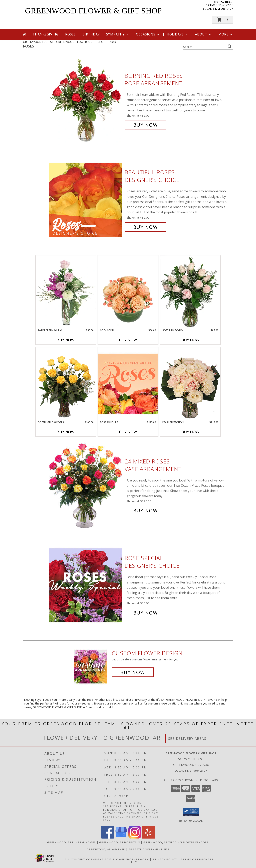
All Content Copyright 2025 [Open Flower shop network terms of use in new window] (88, 859)
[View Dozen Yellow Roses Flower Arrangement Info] (66, 384)
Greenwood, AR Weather (106, 849)
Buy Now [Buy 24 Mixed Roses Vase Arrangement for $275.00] (145, 510)
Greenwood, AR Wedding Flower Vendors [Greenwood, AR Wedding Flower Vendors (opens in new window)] (176, 842)
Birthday (91, 34)
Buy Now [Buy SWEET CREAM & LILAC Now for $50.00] (66, 340)
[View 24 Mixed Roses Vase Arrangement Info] (86, 486)
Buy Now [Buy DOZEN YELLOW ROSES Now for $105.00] (66, 432)
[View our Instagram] (135, 837)
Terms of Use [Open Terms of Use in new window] (140, 862)
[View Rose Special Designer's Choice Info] (86, 585)
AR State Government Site (149, 849)
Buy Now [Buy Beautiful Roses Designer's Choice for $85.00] (145, 227)
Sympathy (118, 34)
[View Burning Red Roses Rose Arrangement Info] (86, 100)
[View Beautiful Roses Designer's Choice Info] (86, 200)
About (203, 34)
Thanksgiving (46, 34)
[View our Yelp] (148, 837)
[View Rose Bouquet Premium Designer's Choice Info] (128, 384)
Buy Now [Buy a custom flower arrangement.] (133, 672)
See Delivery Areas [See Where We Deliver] (187, 738)
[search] (230, 46)
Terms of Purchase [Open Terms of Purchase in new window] (197, 859)
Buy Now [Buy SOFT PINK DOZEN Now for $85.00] (190, 340)
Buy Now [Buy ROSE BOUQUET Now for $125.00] (128, 432)
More (226, 34)
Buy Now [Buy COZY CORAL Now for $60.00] (128, 340)
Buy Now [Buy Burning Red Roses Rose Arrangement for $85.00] (145, 125)
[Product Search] (204, 47)
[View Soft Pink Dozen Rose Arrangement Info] (190, 292)
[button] (222, 20)
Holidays (178, 34)
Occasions (148, 34)
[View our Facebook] (108, 837)
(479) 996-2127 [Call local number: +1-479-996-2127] (223, 9)
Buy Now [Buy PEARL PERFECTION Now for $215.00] (190, 432)
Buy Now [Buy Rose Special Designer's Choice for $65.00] (145, 613)
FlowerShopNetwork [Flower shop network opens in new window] (131, 859)
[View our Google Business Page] (121, 837)
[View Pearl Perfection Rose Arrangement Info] (190, 384)
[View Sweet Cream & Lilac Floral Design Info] (66, 292)
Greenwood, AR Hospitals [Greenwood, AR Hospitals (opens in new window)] (120, 842)
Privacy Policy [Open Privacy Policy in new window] (165, 859)
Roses (70, 34)
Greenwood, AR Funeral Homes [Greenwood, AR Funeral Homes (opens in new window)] (71, 842)
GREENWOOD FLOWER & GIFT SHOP (93, 11)
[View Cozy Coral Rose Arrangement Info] (128, 292)
